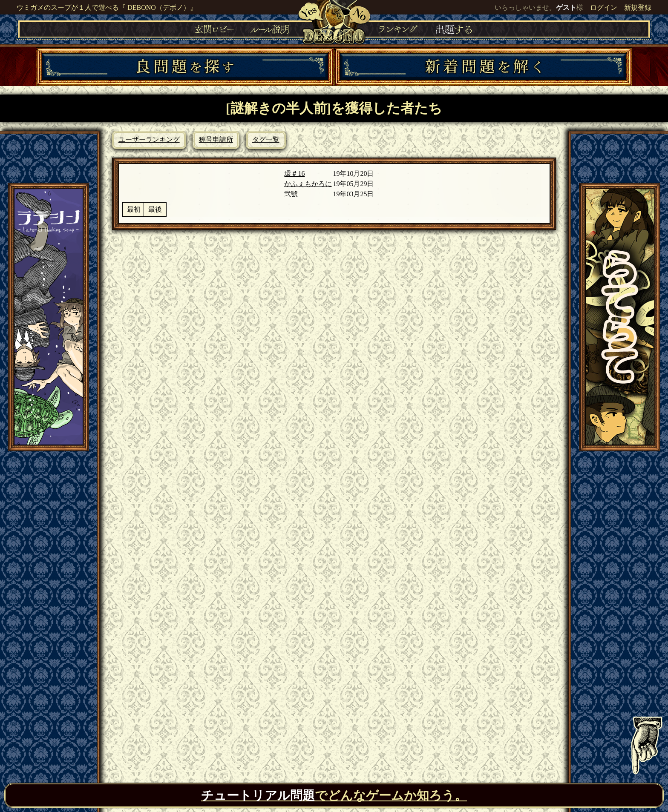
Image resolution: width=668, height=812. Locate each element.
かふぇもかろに (308, 184)
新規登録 (638, 7)
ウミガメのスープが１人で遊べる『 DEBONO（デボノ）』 (107, 7)
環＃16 (294, 174)
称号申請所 (216, 139)
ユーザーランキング (149, 139)
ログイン (604, 7)
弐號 (291, 194)
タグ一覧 (266, 139)
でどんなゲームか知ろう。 (334, 795)
